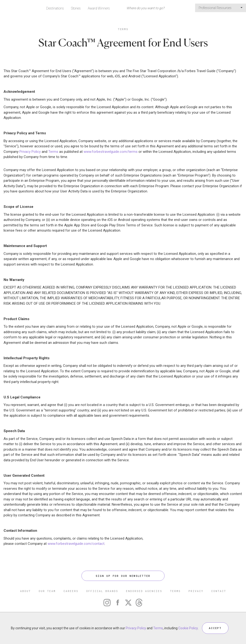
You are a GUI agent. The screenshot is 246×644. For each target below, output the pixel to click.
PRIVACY (196, 591)
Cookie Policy (188, 628)
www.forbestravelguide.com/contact (76, 544)
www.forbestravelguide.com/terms (111, 152)
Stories (76, 8)
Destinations (55, 8)
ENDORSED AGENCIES (144, 591)
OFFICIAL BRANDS (102, 591)
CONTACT (219, 591)
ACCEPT (215, 628)
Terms (123, 29)
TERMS (175, 591)
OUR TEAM (47, 591)
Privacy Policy (30, 152)
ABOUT (25, 591)
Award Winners (99, 8)
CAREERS (71, 591)
